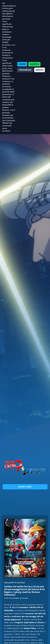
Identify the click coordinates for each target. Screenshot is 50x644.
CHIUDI (22, 64)
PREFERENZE (25, 70)
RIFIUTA (40, 70)
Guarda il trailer (25, 487)
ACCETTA (34, 64)
